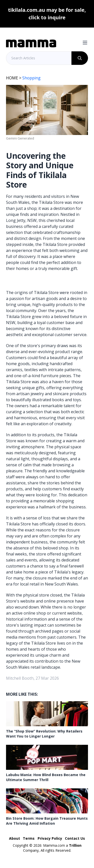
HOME (12, 78)
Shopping (31, 78)
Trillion (75, 845)
